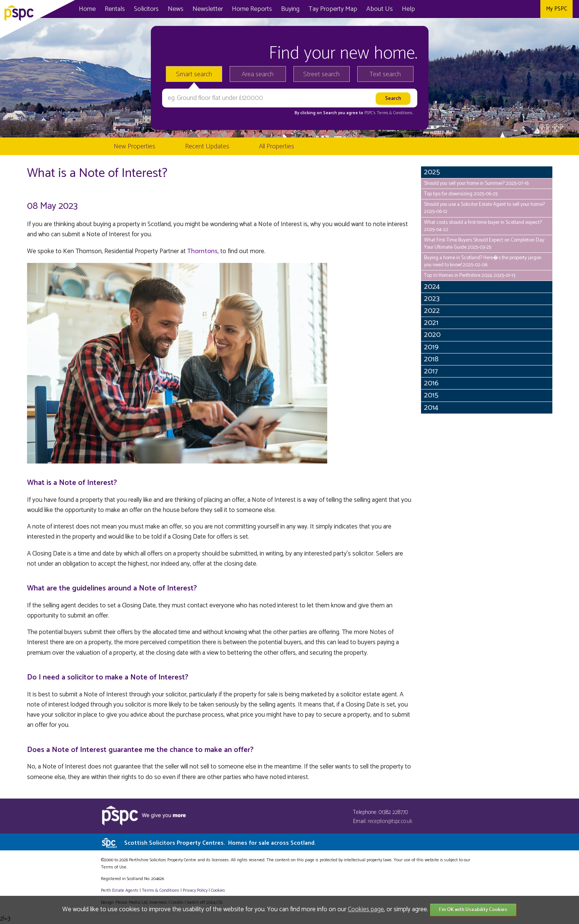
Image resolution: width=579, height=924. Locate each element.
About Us (380, 9)
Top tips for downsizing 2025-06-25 (461, 194)
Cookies (218, 890)
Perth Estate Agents (120, 890)
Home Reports (252, 9)
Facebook (498, 9)
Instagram (532, 9)
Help (408, 9)
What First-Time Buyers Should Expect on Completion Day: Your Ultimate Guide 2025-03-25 (484, 244)
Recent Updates (207, 146)
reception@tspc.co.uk (390, 821)
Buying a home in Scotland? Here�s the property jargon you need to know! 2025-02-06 (483, 261)
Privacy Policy (195, 890)
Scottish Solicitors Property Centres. (220, 843)
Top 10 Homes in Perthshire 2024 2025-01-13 (470, 275)
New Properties (135, 146)
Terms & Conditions (161, 890)
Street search (321, 74)
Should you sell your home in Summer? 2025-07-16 (476, 183)
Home (87, 9)
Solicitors (146, 9)
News (176, 9)
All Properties (277, 146)
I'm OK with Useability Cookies (473, 910)
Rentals (115, 9)
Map (333, 9)
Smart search (194, 74)
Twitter (515, 9)
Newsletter (208, 9)
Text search (385, 74)
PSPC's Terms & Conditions (388, 113)
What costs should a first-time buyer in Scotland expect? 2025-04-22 (483, 226)
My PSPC (556, 9)
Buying (290, 9)
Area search (258, 74)
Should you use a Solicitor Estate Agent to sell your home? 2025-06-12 (484, 208)
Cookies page (366, 909)
